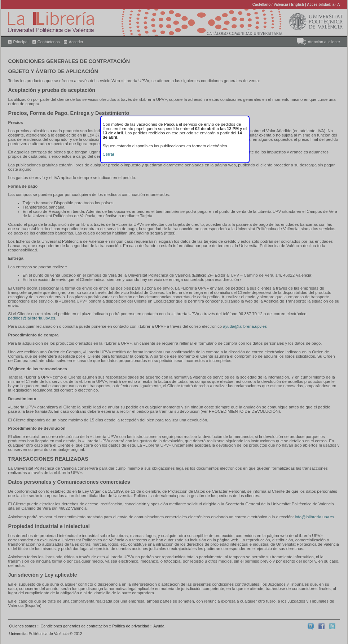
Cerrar (109, 154)
